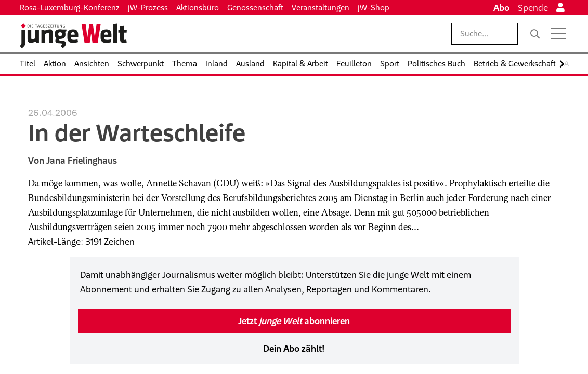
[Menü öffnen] (558, 34)
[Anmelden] (560, 8)
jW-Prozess (148, 8)
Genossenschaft (255, 8)
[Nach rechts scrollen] (562, 64)
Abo (501, 8)
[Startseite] (73, 36)
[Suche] (535, 34)
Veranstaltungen (321, 8)
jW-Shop (374, 8)
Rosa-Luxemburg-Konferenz (70, 8)
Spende (533, 8)
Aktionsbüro (198, 8)
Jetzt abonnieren (294, 321)
